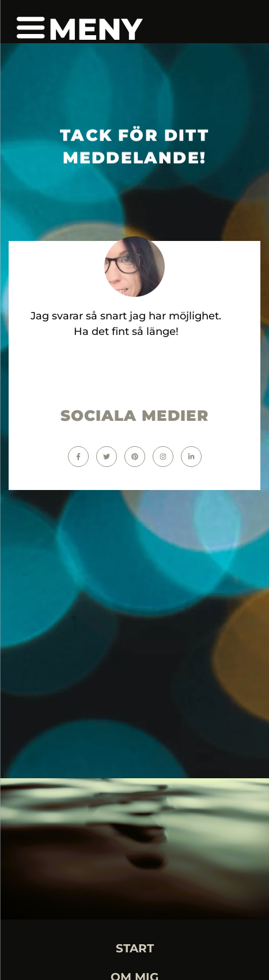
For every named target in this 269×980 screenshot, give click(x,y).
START (135, 948)
